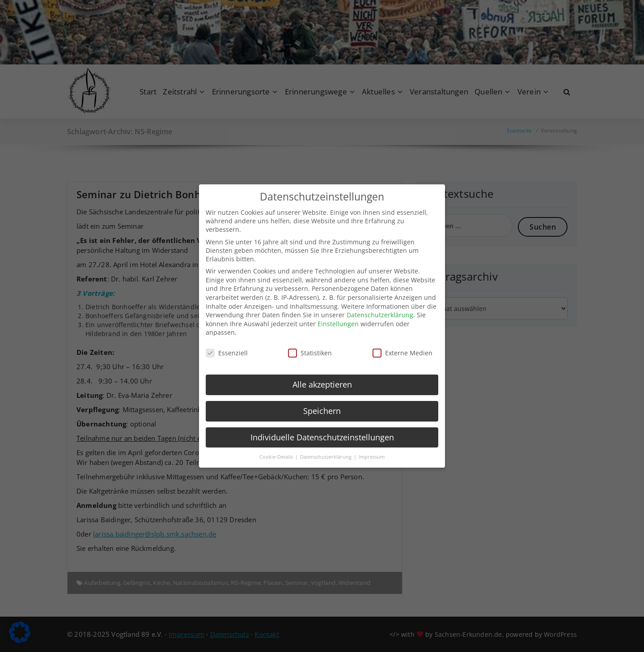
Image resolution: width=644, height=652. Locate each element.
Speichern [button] (322, 401)
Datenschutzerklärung (380, 305)
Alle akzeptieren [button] (322, 375)
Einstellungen (338, 314)
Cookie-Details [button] (277, 447)
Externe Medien (402, 343)
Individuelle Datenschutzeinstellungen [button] (322, 427)
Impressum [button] (372, 447)
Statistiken (310, 343)
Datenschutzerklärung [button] (326, 447)
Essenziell (227, 343)
